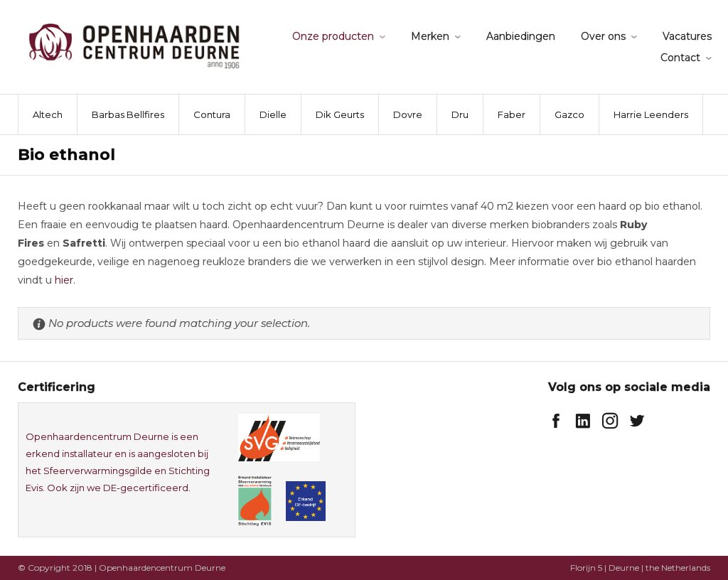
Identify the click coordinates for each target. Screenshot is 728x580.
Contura (212, 114)
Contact (680, 58)
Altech (48, 114)
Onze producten (333, 36)
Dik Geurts (340, 114)
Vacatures (687, 36)
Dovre (408, 114)
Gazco (569, 114)
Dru (460, 114)
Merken (430, 36)
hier (64, 280)
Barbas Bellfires (128, 114)
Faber (512, 114)
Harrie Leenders (651, 114)
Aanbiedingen (521, 36)
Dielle (273, 114)
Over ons (603, 36)
